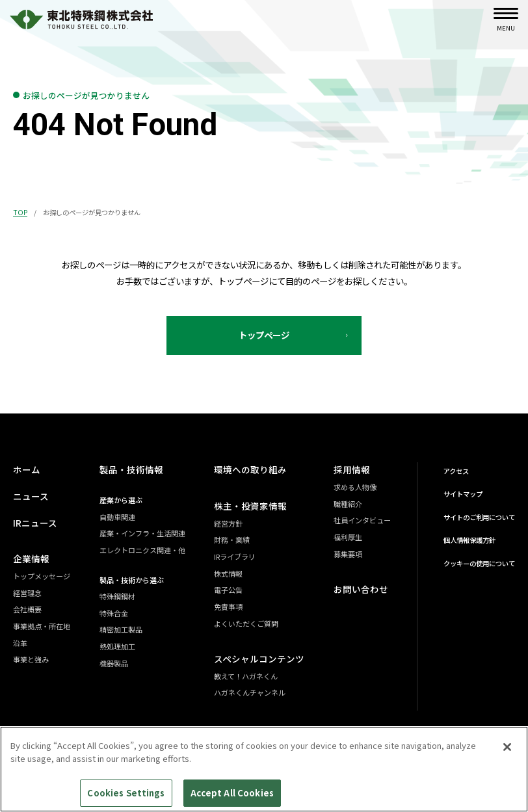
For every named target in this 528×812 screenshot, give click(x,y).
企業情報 (30, 558)
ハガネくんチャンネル (254, 692)
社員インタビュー (362, 520)
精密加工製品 (123, 630)
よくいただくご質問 (251, 623)
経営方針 (233, 523)
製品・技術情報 (131, 470)
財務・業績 (236, 540)
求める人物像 (355, 487)
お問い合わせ (359, 589)
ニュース (30, 496)
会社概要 (27, 609)
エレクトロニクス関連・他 (144, 550)
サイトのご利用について (479, 517)
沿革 (20, 643)
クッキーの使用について (479, 563)
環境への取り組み (252, 470)
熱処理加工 (119, 646)
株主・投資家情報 (252, 506)
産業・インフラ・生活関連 (144, 533)
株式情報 (233, 573)
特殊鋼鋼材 (119, 596)
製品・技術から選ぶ (134, 580)
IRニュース (34, 523)
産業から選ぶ (123, 500)
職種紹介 (348, 504)
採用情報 (350, 470)
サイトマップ (463, 494)
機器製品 (116, 663)
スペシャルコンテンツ (260, 659)
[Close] (507, 753)
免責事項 (233, 607)
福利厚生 (348, 537)
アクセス (456, 471)
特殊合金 (116, 613)
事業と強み (31, 659)
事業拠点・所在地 (42, 626)
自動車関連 (119, 517)
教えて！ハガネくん (250, 676)
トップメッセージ (42, 576)
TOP (20, 212)
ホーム (26, 470)
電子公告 (233, 590)
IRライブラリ (239, 557)
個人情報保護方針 (469, 540)
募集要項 (348, 554)
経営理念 (27, 593)
